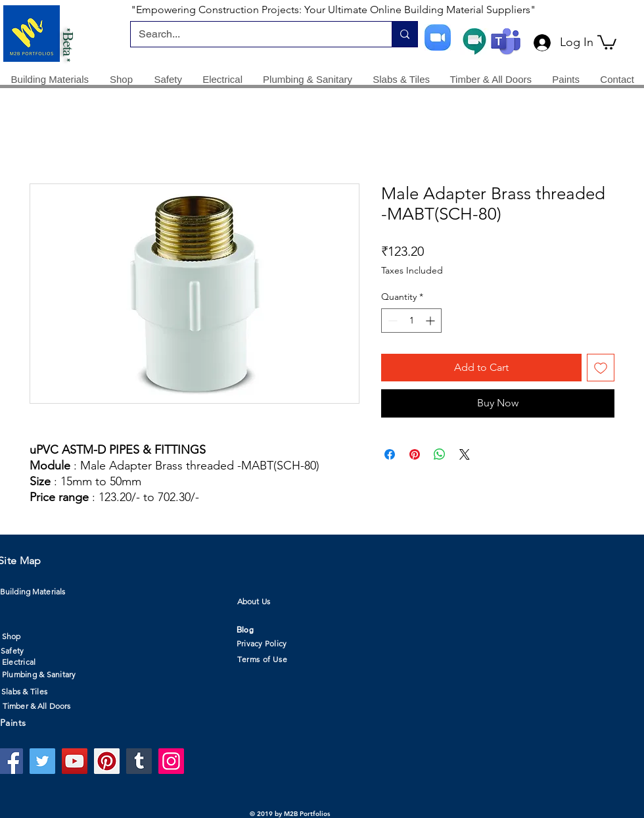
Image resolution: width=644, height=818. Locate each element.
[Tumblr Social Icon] (139, 761)
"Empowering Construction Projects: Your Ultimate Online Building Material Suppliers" (333, 10)
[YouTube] (75, 761)
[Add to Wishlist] (601, 368)
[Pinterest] (107, 761)
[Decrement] (391, 321)
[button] (607, 41)
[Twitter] (42, 761)
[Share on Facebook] (390, 454)
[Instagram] (171, 761)
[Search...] (251, 34)
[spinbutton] (411, 321)
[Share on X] (465, 454)
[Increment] (431, 321)
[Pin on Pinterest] (415, 454)
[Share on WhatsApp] (440, 454)
